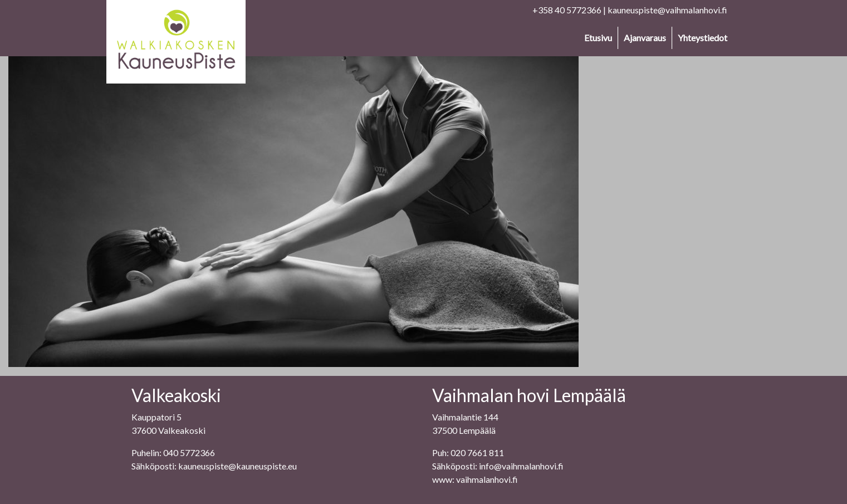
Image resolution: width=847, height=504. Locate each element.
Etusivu (598, 38)
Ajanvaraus (645, 38)
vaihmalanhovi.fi (487, 479)
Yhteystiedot (702, 38)
